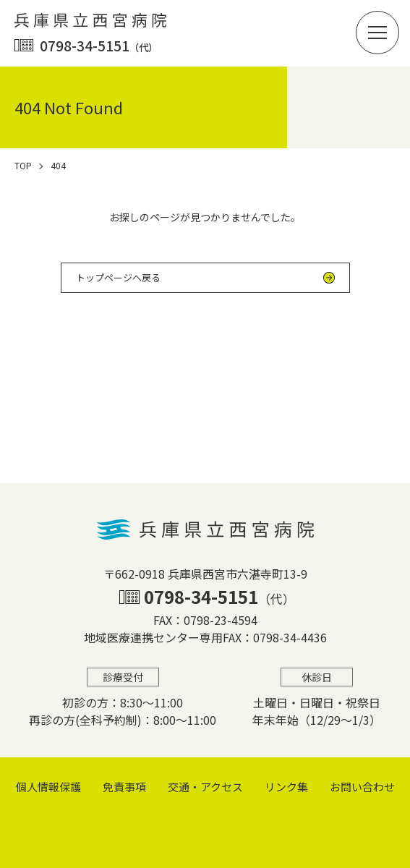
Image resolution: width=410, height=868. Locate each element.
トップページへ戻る (118, 277)
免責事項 (124, 787)
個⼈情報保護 (48, 787)
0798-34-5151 (99, 45)
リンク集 (286, 787)
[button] (377, 33)
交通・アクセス (205, 787)
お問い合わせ (362, 787)
